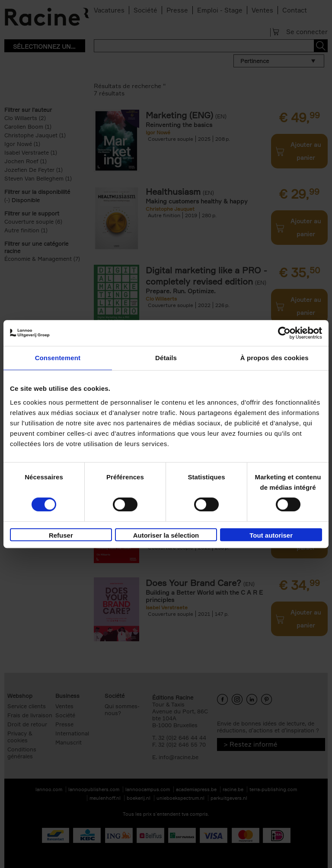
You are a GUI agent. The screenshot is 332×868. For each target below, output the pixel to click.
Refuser (61, 535)
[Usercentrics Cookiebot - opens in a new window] (284, 333)
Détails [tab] (166, 358)
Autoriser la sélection (166, 535)
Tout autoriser (271, 535)
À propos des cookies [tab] (275, 358)
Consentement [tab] (58, 358)
